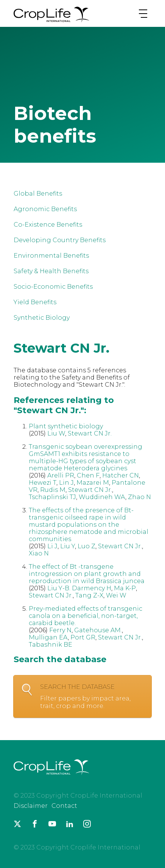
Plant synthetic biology (66, 426)
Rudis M (53, 490)
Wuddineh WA (102, 497)
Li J (52, 546)
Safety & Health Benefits (51, 271)
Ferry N (60, 630)
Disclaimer (31, 806)
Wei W (116, 595)
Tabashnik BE (51, 645)
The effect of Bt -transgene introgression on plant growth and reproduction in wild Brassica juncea (87, 574)
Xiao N (39, 553)
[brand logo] (51, 22)
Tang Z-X (89, 595)
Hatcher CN (121, 475)
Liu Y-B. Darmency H (79, 588)
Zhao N (139, 497)
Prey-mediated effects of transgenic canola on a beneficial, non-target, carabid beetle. (86, 616)
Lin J (66, 483)
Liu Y (68, 546)
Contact (64, 806)
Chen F (88, 475)
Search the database (92, 697)
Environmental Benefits (51, 256)
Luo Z (86, 546)
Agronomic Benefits (45, 209)
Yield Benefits (35, 302)
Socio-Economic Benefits (53, 287)
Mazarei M (93, 483)
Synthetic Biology (42, 318)
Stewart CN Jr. (90, 433)
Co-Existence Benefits (48, 225)
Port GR (83, 637)
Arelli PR (61, 475)
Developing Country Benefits (60, 240)
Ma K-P (125, 588)
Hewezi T (43, 483)
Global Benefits (38, 194)
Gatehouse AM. (98, 630)
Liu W (56, 433)
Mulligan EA (48, 637)
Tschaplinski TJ (52, 497)
